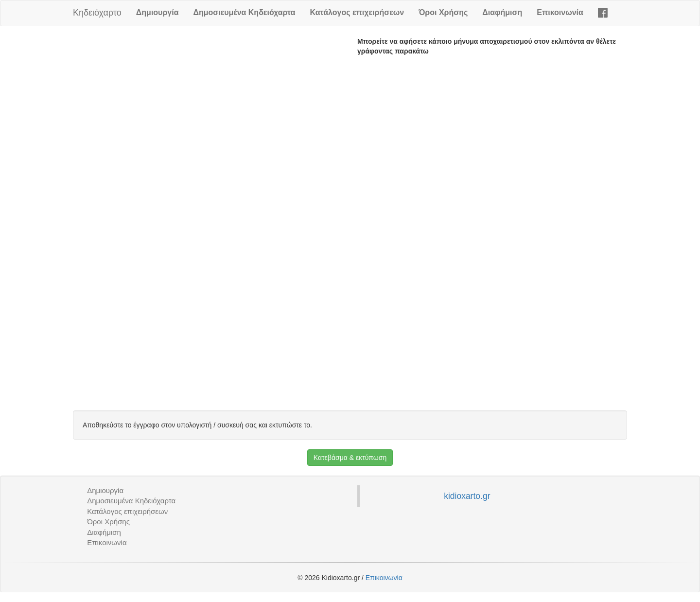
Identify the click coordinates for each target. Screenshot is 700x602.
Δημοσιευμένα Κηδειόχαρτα (244, 12)
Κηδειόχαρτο (97, 13)
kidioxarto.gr (467, 496)
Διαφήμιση (502, 12)
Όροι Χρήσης (443, 12)
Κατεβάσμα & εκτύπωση (350, 458)
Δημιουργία (157, 12)
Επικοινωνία (560, 12)
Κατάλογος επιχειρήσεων (357, 12)
